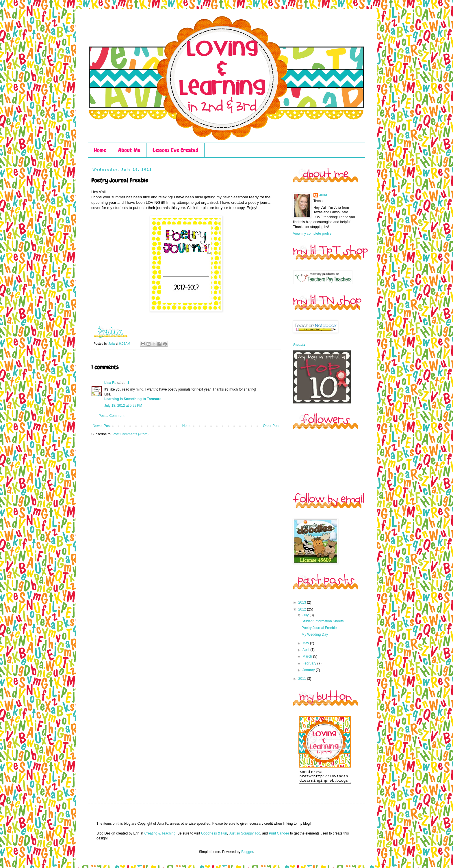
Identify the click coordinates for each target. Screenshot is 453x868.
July (306, 615)
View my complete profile (312, 234)
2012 (303, 609)
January (309, 670)
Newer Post (102, 426)
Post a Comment (111, 416)
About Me (129, 150)
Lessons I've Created (176, 150)
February (310, 663)
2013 (303, 602)
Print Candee (279, 836)
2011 (303, 679)
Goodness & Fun (214, 836)
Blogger (247, 854)
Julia (112, 344)
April (306, 650)
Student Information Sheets (323, 621)
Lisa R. (110, 383)
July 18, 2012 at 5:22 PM (123, 406)
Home (100, 150)
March (308, 656)
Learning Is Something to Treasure (133, 399)
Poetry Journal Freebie (319, 628)
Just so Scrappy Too (245, 836)
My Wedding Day (315, 634)
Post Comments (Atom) (130, 434)
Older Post (271, 426)
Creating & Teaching (160, 836)
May (306, 643)
